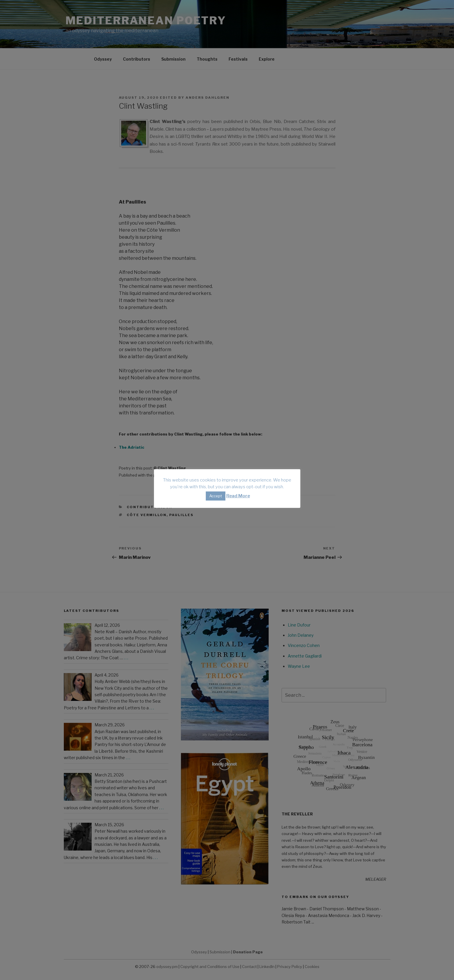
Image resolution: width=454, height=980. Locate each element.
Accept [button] (216, 496)
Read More (238, 496)
